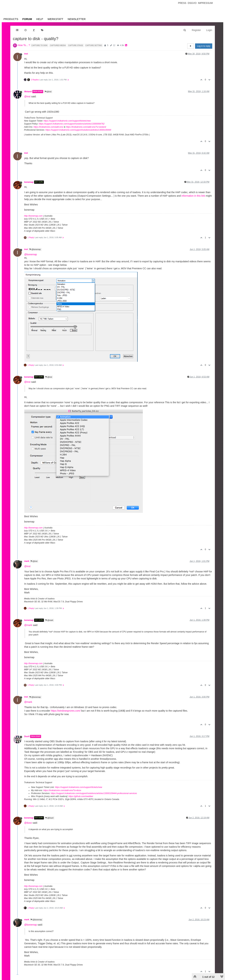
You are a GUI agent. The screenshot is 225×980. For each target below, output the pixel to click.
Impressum (205, 3)
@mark (49, 620)
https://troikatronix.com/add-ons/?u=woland (86, 127)
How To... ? (24, 45)
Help (40, 19)
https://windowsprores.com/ (66, 711)
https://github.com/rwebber (81, 796)
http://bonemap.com (33, 216)
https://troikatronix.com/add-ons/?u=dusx (62, 790)
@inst (48, 92)
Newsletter (77, 19)
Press (182, 3)
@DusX (49, 818)
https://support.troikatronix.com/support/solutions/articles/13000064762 (72, 124)
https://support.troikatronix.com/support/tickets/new (67, 121)
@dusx (28, 823)
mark (27, 561)
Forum (27, 19)
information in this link (193, 196)
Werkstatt (55, 19)
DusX (27, 736)
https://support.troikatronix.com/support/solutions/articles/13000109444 (78, 130)
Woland (28, 92)
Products (11, 19)
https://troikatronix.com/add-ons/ (49, 127)
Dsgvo (192, 3)
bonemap (29, 182)
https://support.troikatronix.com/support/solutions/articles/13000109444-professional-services (94, 793)
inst (26, 54)
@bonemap (35, 249)
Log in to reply (204, 46)
